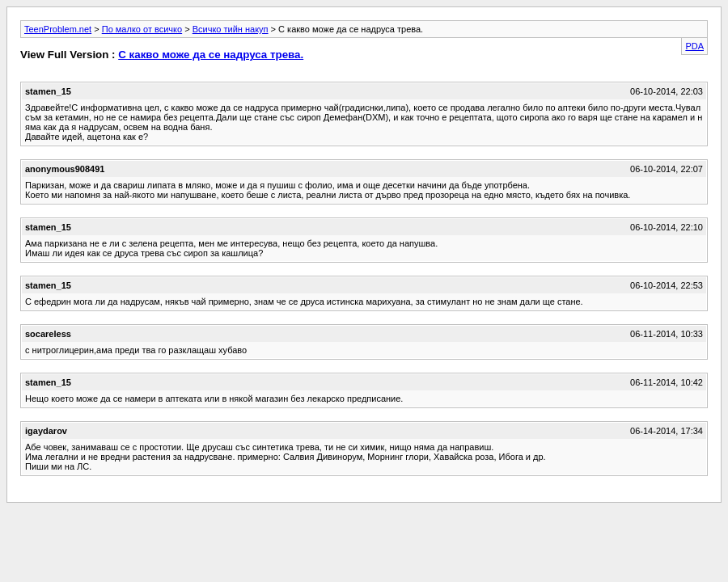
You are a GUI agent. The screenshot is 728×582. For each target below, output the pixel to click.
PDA (694, 46)
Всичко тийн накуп (231, 29)
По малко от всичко (142, 29)
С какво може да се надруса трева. (211, 55)
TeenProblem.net (58, 29)
